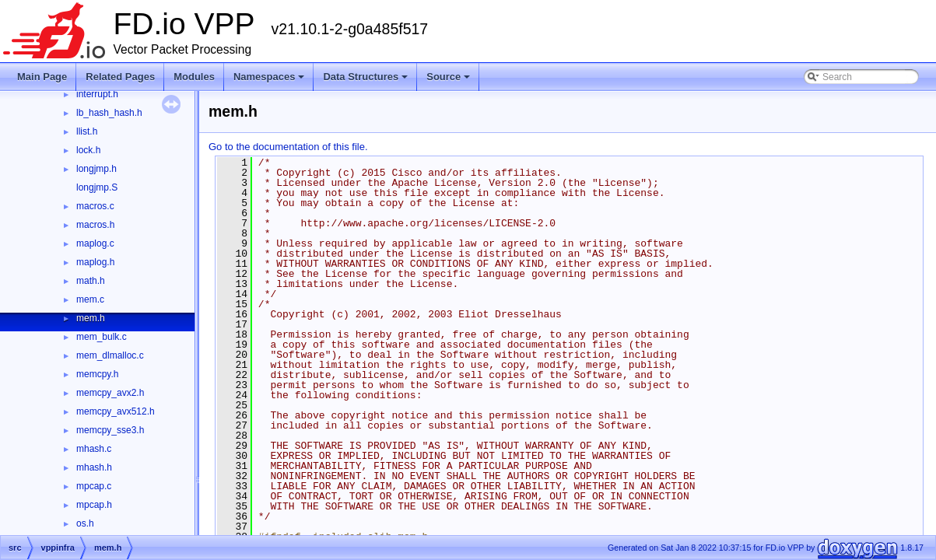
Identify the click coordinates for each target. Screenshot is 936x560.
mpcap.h (94, 505)
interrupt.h (97, 94)
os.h (85, 523)
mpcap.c (94, 486)
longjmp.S (97, 187)
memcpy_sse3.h (110, 430)
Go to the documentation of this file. (288, 147)
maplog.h (95, 262)
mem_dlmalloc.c (110, 355)
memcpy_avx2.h (110, 393)
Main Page (42, 77)
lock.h (88, 150)
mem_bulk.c (102, 337)
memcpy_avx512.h (116, 411)
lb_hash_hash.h (109, 113)
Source (448, 77)
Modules (194, 77)
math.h (91, 281)
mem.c (90, 299)
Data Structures (365, 77)
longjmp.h (96, 169)
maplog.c (95, 243)
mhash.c (94, 449)
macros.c (95, 206)
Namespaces (269, 77)
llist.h (87, 131)
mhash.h (94, 467)
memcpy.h (97, 374)
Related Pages (120, 77)
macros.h (95, 225)
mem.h (91, 318)
